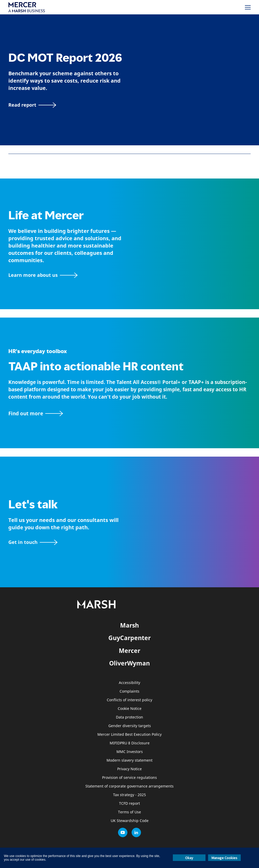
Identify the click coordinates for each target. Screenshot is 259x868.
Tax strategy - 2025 (129, 795)
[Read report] (32, 105)
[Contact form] (33, 542)
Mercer (129, 651)
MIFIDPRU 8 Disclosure (130, 743)
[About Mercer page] (43, 275)
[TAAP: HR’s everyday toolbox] (129, 414)
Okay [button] (189, 858)
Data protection (129, 717)
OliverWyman (129, 663)
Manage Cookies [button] (224, 858)
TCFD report (129, 804)
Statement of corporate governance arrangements (129, 786)
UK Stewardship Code (130, 821)
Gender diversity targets (130, 726)
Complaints (129, 691)
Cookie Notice (130, 709)
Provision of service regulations (129, 778)
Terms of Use (129, 812)
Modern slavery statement (129, 760)
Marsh (129, 625)
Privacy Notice (129, 769)
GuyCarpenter (129, 638)
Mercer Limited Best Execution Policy (129, 735)
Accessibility (129, 683)
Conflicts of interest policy (129, 700)
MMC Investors (130, 752)
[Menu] (248, 7)
